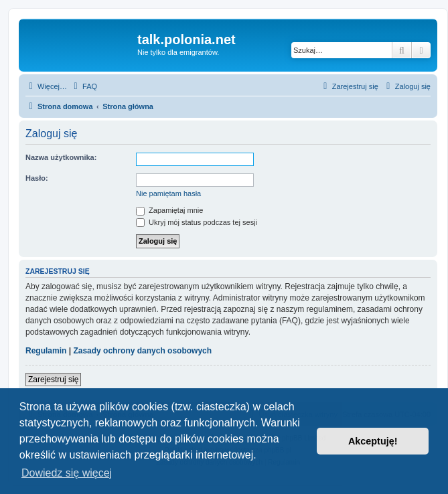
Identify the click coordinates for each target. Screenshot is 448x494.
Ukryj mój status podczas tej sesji (197, 222)
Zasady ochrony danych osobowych (142, 351)
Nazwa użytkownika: (61, 157)
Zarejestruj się (53, 380)
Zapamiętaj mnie (169, 210)
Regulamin (46, 351)
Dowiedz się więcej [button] (67, 473)
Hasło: (37, 178)
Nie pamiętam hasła (168, 193)
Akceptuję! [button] (373, 441)
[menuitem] (84, 86)
